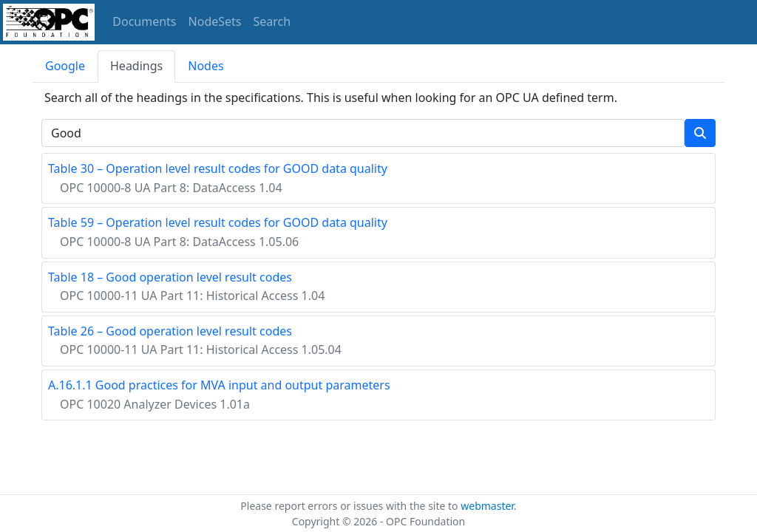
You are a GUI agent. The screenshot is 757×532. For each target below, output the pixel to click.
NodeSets (215, 21)
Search (272, 21)
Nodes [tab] (206, 66)
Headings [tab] (136, 66)
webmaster (487, 506)
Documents (144, 21)
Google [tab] (65, 66)
